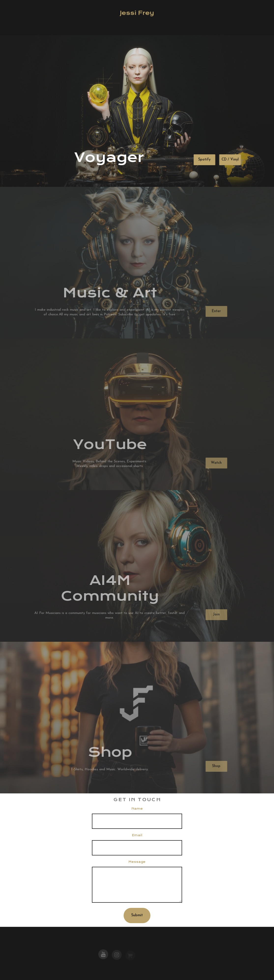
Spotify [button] (204, 160)
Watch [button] (216, 463)
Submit (137, 915)
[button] (103, 955)
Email (137, 835)
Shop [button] (216, 766)
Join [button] (216, 615)
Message (137, 862)
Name (137, 809)
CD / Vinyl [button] (230, 160)
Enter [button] (216, 311)
